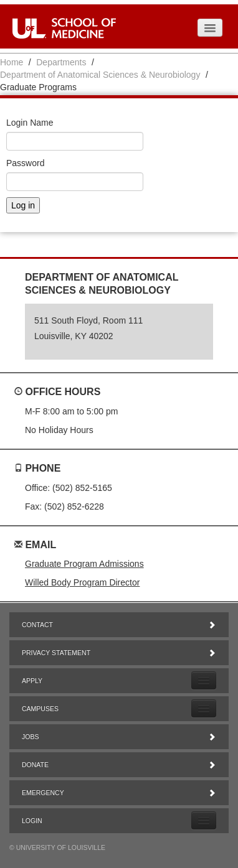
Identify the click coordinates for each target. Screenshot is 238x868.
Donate (119, 765)
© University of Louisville (57, 847)
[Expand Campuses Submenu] (204, 708)
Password (25, 163)
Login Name (30, 123)
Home (12, 62)
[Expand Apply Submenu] (204, 680)
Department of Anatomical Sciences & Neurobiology (100, 75)
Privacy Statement (119, 653)
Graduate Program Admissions (84, 564)
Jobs (119, 737)
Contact (119, 625)
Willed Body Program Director (82, 582)
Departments (61, 62)
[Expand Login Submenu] (204, 820)
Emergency (119, 793)
